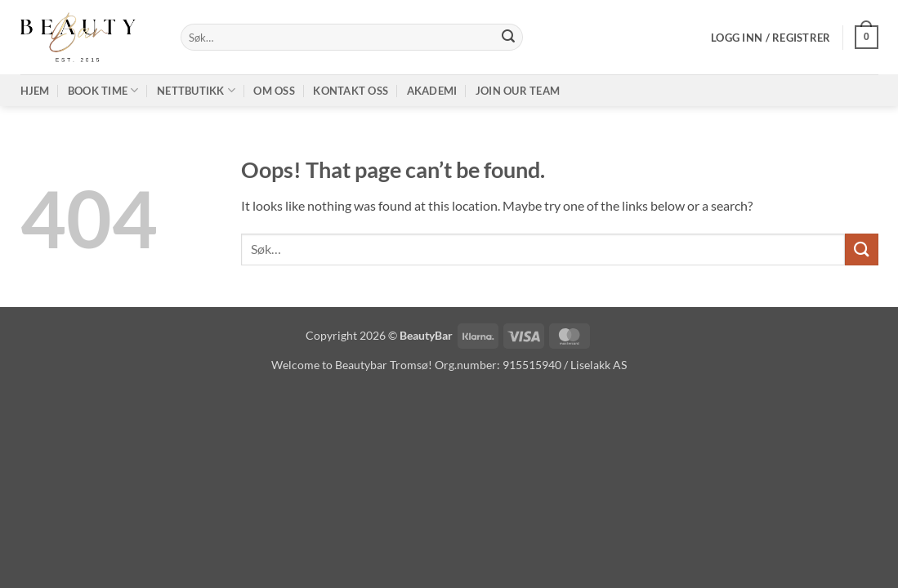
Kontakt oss (351, 91)
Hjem (35, 91)
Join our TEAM (518, 91)
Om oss (274, 91)
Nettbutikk (196, 90)
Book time (103, 90)
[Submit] (508, 38)
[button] (771, 38)
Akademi (432, 91)
